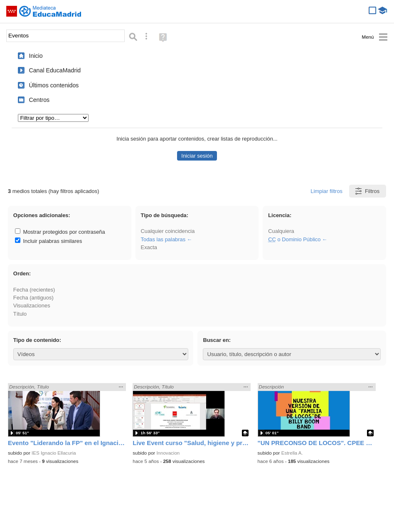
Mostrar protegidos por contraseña (60, 232)
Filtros (367, 191)
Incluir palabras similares (49, 241)
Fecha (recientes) (34, 290)
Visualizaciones (32, 306)
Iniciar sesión (197, 156)
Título (20, 314)
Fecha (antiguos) (33, 298)
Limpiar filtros (326, 191)
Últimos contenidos (54, 85)
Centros (39, 100)
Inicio (36, 56)
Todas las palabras (163, 239)
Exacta (149, 247)
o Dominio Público (294, 239)
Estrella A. (292, 453)
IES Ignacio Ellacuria (54, 453)
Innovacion (168, 453)
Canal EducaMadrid (55, 70)
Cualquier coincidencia (168, 231)
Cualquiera (281, 231)
